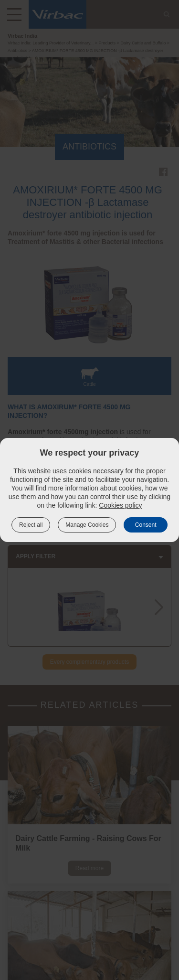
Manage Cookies (87, 525)
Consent (146, 525)
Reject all (31, 525)
